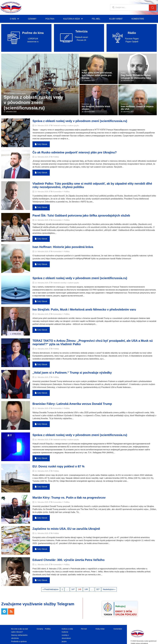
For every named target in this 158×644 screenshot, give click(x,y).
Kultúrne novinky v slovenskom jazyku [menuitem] (66, 637)
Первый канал (81, 37)
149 (86, 589)
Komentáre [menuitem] (138, 19)
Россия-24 (81, 40)
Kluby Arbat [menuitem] (116, 19)
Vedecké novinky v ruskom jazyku (66, 126)
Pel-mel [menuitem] (96, 19)
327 (98, 589)
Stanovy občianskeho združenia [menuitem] (19, 637)
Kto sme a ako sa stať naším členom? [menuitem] (20, 630)
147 (73, 589)
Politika (56, 157)
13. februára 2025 (42, 192)
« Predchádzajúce (51, 589)
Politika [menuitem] (50, 19)
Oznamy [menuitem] (32, 19)
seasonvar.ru (33, 42)
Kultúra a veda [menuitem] (73, 19)
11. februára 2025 (42, 502)
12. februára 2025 (42, 349)
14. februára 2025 (42, 126)
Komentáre (57, 192)
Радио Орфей (132, 42)
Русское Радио (132, 39)
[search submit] (153, 7)
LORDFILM (33, 39)
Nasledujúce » (109, 589)
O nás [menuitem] (14, 19)
